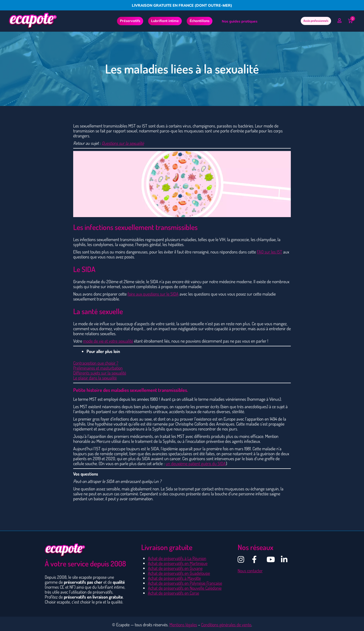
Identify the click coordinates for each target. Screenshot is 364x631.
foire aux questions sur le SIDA (153, 294)
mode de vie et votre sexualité (108, 341)
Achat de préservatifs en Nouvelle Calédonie (185, 588)
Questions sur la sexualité (123, 143)
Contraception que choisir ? (96, 363)
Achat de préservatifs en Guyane (175, 568)
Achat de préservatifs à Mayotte (174, 578)
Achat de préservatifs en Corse (173, 593)
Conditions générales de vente (226, 625)
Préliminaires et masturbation (98, 368)
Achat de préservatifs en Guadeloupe (179, 573)
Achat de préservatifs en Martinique (178, 563)
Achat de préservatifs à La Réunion (177, 558)
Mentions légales (183, 625)
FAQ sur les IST (270, 252)
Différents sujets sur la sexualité (100, 373)
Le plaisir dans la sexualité (95, 378)
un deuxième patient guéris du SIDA (196, 463)
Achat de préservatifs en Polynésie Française (185, 583)
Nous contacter (250, 571)
